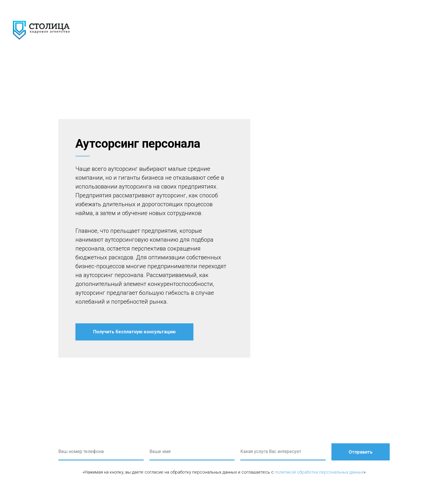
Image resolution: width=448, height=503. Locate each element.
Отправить (361, 452)
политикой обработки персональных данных (319, 472)
